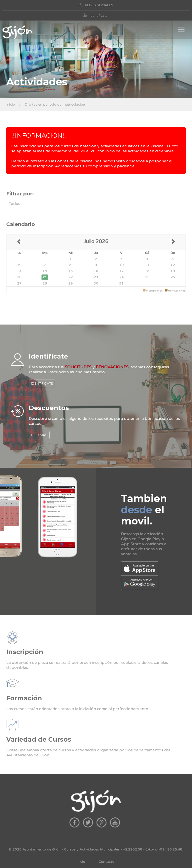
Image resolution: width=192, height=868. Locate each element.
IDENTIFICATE (42, 383)
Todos (14, 204)
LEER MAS (39, 435)
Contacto (106, 862)
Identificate (99, 16)
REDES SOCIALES (99, 5)
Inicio (11, 104)
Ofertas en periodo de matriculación (55, 104)
